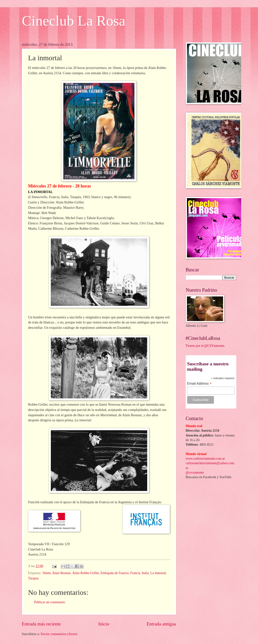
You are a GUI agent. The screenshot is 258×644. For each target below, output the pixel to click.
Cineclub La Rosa (74, 21)
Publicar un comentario (50, 602)
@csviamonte (195, 473)
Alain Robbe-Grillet (86, 573)
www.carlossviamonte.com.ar (205, 459)
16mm (46, 573)
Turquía (33, 578)
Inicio (104, 624)
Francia (135, 573)
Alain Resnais (62, 573)
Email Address (199, 384)
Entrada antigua (161, 624)
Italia (145, 573)
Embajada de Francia (114, 573)
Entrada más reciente (41, 624)
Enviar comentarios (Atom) (59, 634)
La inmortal (158, 573)
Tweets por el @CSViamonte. (205, 346)
